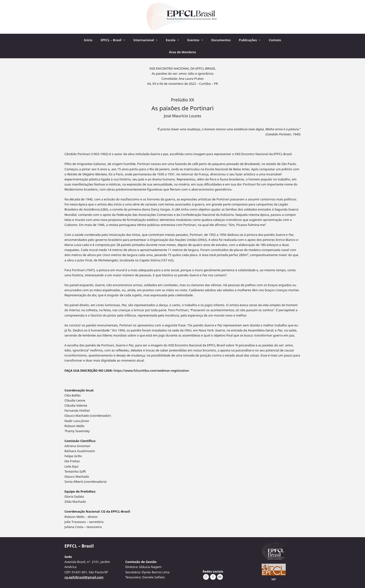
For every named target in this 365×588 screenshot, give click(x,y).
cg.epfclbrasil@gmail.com (84, 577)
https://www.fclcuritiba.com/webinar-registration (151, 370)
